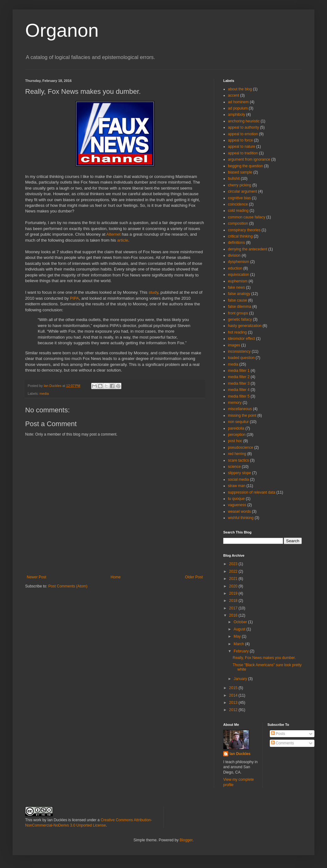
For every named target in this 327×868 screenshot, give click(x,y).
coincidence (238, 204)
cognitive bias (239, 198)
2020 (234, 586)
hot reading (237, 332)
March (239, 644)
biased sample (240, 172)
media (44, 394)
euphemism (238, 281)
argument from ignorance (249, 159)
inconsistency (239, 351)
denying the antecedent (248, 249)
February (242, 651)
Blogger (186, 840)
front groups (238, 313)
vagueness (237, 505)
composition (238, 223)
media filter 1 (239, 371)
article (122, 240)
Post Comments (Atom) (68, 586)
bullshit (234, 179)
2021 (234, 579)
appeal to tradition (243, 153)
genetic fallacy (240, 319)
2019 (234, 593)
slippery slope (239, 473)
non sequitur (238, 422)
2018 (234, 601)
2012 (234, 710)
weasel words (239, 512)
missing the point (242, 415)
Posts (278, 734)
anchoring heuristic (244, 121)
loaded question (241, 358)
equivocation (238, 275)
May (238, 636)
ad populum (238, 108)
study (153, 292)
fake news (236, 287)
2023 (234, 564)
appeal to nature (242, 147)
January (241, 679)
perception (237, 435)
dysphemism (238, 262)
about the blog (240, 89)
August (240, 629)
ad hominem (238, 102)
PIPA (74, 298)
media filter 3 (239, 383)
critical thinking (240, 236)
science (234, 467)
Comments (283, 743)
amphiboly (237, 115)
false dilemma (240, 307)
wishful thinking (241, 518)
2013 (234, 703)
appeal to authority (244, 127)
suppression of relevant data (252, 492)
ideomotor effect (241, 339)
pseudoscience (241, 447)
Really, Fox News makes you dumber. (264, 658)
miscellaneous (240, 409)
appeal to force (240, 140)
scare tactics (238, 460)
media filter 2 (239, 377)
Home (116, 577)
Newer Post (36, 577)
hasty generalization (245, 326)
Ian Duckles (240, 754)
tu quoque (236, 499)
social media (238, 480)
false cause (238, 300)
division (234, 255)
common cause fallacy (247, 217)
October (241, 622)
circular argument (243, 191)
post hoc (235, 441)
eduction (235, 268)
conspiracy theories (244, 230)
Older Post (194, 577)
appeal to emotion (243, 134)
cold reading (238, 211)
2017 (234, 608)
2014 (234, 695)
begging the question (245, 166)
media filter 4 (239, 390)
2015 (234, 688)
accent (233, 95)
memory (235, 403)
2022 (234, 571)
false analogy (239, 294)
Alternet (114, 234)
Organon (62, 30)
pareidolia (236, 428)
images (234, 345)
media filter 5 (239, 396)
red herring (237, 454)
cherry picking (240, 185)
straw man (237, 486)
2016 (234, 615)
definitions (236, 243)
